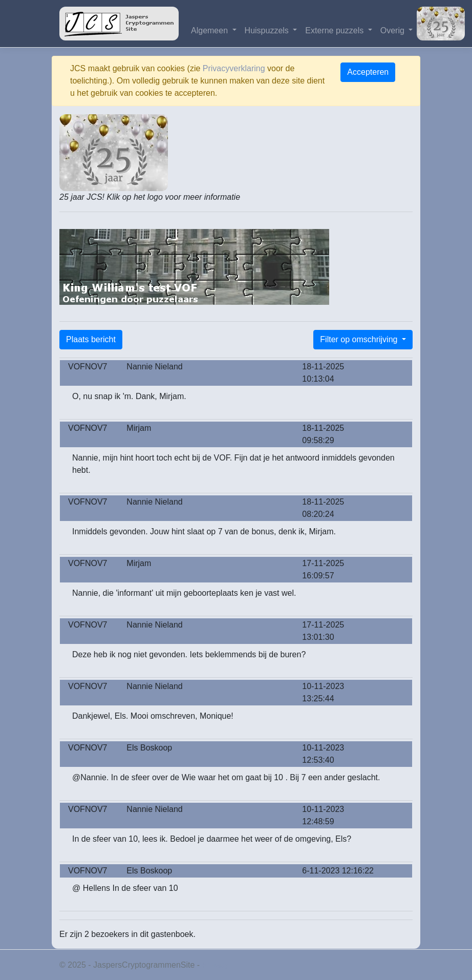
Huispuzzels (268, 30)
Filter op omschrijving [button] (360, 339)
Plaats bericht (91, 339)
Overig (394, 30)
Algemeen (211, 30)
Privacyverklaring (234, 68)
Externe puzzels (335, 30)
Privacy (216, 965)
